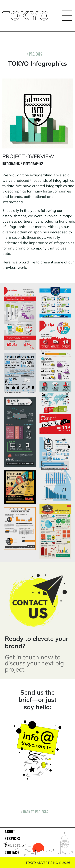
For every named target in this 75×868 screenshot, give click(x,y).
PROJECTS (34, 54)
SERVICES (13, 839)
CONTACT (12, 853)
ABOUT (10, 832)
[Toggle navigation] (66, 16)
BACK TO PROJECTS (34, 812)
